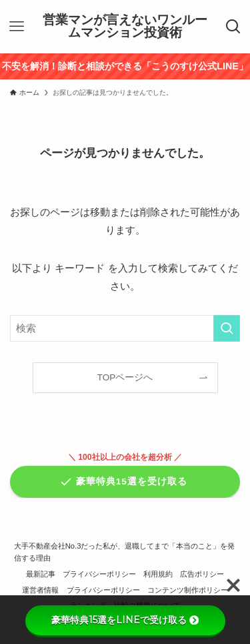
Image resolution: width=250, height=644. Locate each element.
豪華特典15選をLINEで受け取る (125, 620)
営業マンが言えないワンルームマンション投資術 (125, 27)
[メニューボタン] (17, 27)
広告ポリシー (202, 574)
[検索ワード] (125, 328)
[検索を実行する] (227, 328)
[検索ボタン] (233, 27)
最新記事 (41, 574)
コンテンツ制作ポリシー (188, 590)
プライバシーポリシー (99, 574)
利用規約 (158, 574)
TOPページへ (125, 377)
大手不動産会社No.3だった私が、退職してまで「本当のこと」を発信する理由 (125, 552)
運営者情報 (40, 590)
